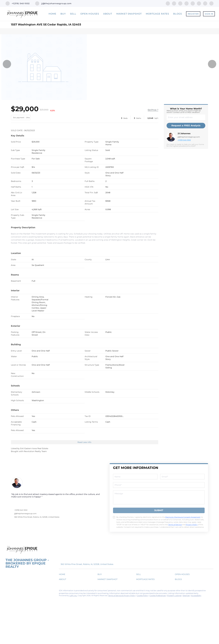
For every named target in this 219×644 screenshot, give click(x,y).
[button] (63, 575)
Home (52, 14)
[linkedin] (174, 3)
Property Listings (174, 596)
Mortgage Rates (157, 14)
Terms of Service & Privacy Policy (122, 596)
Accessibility (196, 596)
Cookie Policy (142, 596)
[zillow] (186, 3)
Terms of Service (175, 525)
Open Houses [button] (90, 14)
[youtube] (199, 3)
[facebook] (168, 3)
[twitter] (180, 3)
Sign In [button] (209, 14)
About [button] (108, 14)
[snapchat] (205, 3)
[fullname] (135, 477)
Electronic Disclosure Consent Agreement (183, 517)
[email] (182, 477)
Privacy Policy (192, 525)
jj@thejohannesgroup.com (189, 137)
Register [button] (193, 14)
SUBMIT (159, 510)
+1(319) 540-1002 (184, 140)
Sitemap (186, 596)
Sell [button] (73, 14)
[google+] (211, 3)
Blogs (178, 14)
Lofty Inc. (73, 596)
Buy (63, 14)
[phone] (159, 485)
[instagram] (193, 3)
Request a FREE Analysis (186, 126)
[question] (159, 497)
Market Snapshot (129, 14)
